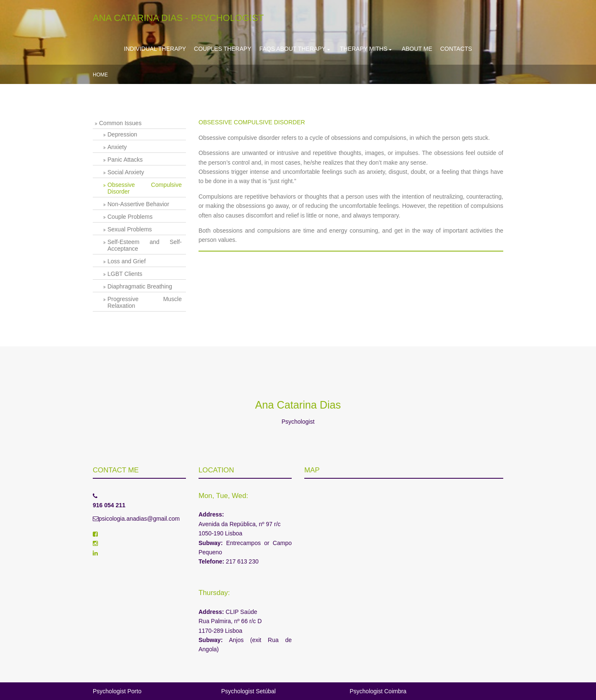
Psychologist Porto (117, 691)
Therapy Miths (364, 49)
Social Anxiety (126, 172)
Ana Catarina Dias (298, 405)
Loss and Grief (127, 261)
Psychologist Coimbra (378, 691)
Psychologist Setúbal (248, 691)
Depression (122, 134)
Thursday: (214, 593)
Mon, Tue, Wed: (223, 496)
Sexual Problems (130, 229)
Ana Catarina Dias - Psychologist (178, 18)
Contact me (116, 470)
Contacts (456, 49)
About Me (417, 49)
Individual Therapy (155, 49)
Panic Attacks (125, 160)
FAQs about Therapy (293, 49)
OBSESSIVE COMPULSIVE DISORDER (252, 122)
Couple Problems (130, 217)
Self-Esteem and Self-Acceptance (145, 245)
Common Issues (120, 123)
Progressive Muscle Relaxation (145, 302)
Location (216, 470)
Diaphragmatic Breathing (140, 286)
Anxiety (117, 147)
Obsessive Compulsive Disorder (145, 188)
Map (312, 470)
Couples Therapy (223, 49)
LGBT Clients (125, 274)
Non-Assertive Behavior (138, 204)
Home (100, 75)
